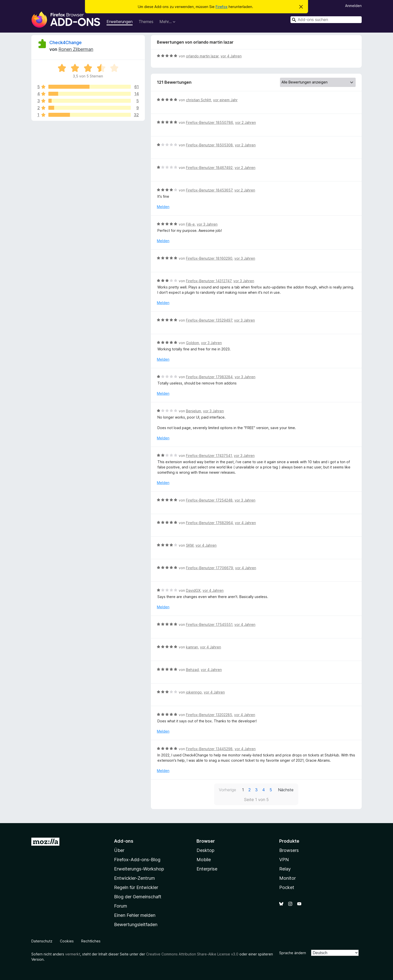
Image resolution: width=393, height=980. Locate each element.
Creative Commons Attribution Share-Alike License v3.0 (192, 954)
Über (119, 850)
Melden (163, 207)
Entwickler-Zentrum (134, 878)
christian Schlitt (199, 100)
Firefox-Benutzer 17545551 (209, 624)
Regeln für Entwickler (136, 887)
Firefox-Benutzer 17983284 (209, 377)
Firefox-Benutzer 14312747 (209, 281)
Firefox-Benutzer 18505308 (209, 145)
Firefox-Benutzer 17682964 (209, 523)
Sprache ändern (293, 953)
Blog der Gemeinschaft (138, 897)
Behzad (192, 670)
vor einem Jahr (225, 100)
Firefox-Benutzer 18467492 (209, 168)
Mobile (204, 860)
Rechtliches (91, 941)
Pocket (287, 887)
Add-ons (124, 841)
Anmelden (353, 6)
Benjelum (193, 411)
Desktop (205, 850)
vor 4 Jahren (231, 56)
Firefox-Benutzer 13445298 (209, 749)
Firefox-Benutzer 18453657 (209, 190)
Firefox (222, 7)
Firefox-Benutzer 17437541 (209, 456)
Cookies (67, 941)
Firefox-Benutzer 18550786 (210, 122)
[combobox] (326, 20)
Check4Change (66, 42)
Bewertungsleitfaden (136, 924)
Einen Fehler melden (135, 915)
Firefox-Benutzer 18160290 (209, 258)
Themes (146, 22)
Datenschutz (42, 941)
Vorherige (227, 790)
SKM (190, 545)
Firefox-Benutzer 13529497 (209, 320)
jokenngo (194, 692)
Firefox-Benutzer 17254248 (209, 500)
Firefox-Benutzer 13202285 (209, 715)
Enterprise (207, 869)
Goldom (192, 343)
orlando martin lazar (202, 56)
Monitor (287, 878)
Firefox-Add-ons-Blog (137, 860)
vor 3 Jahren (207, 224)
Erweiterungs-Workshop (139, 869)
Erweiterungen (120, 22)
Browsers (289, 850)
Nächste (286, 790)
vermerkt (73, 954)
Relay (285, 869)
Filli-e (190, 224)
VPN (284, 860)
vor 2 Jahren (245, 122)
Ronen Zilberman (76, 49)
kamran (192, 647)
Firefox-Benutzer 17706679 (210, 568)
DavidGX (193, 590)
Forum (121, 906)
